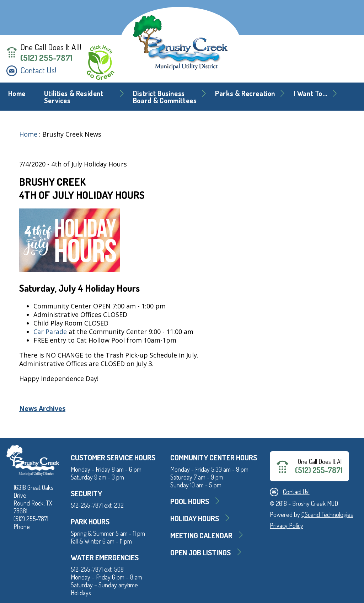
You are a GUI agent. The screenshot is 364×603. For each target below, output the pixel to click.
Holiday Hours (195, 518)
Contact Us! (38, 70)
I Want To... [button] (311, 93)
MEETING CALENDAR (201, 535)
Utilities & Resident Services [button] (74, 97)
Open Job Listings (200, 552)
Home (17, 93)
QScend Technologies (327, 514)
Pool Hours (190, 501)
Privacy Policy (287, 525)
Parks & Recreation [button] (245, 93)
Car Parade (50, 332)
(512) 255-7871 (46, 58)
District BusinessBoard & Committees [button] (165, 97)
